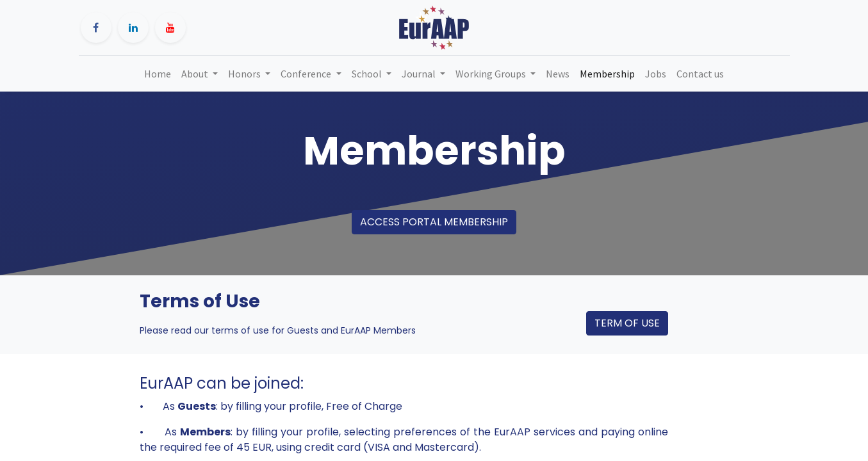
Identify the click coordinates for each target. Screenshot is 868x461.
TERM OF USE (627, 323)
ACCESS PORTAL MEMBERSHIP (434, 222)
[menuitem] (158, 74)
